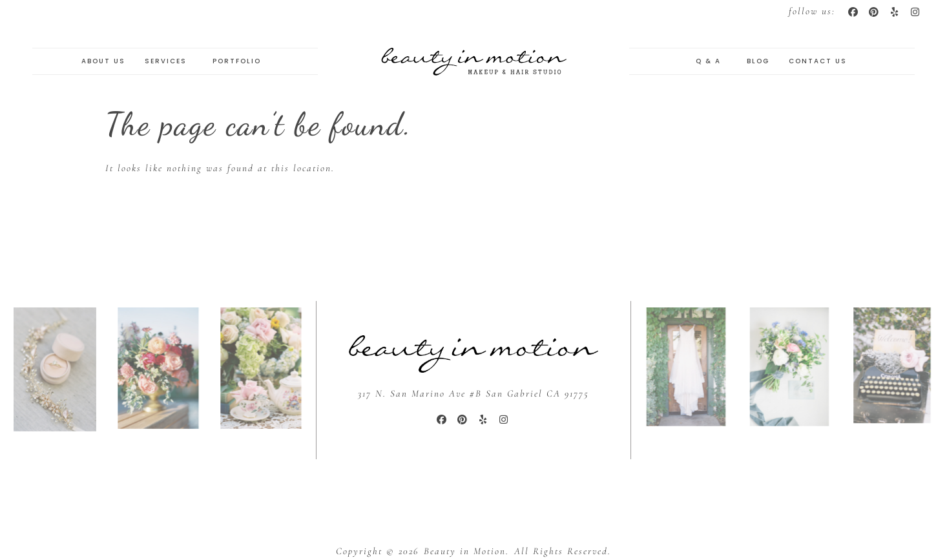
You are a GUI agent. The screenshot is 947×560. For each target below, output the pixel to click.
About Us (103, 61)
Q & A (712, 61)
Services (169, 61)
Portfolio (240, 61)
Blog (758, 61)
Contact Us (818, 61)
